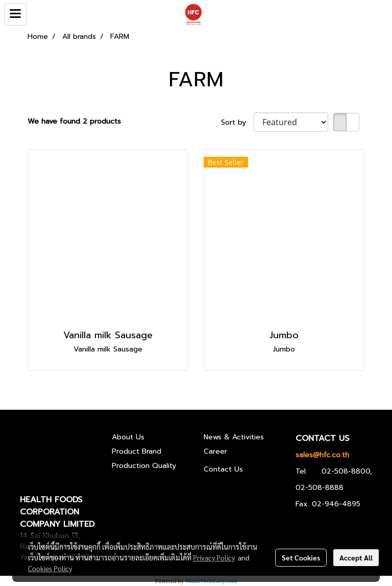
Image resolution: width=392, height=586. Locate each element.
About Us (128, 437)
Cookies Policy (50, 568)
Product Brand (137, 451)
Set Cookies (301, 557)
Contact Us (223, 469)
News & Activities (234, 437)
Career (215, 451)
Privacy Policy (214, 557)
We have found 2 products (74, 121)
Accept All (356, 557)
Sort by (237, 122)
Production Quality (144, 466)
